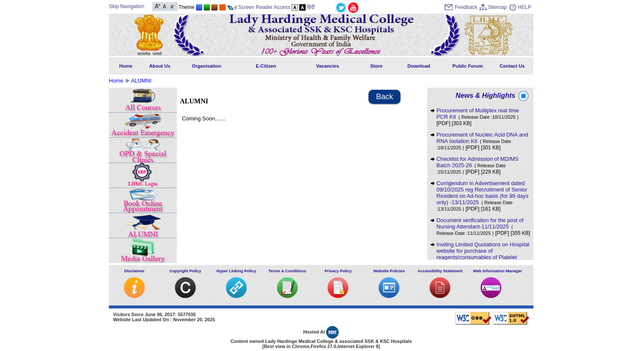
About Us (160, 66)
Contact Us (512, 66)
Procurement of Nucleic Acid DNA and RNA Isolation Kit (482, 141)
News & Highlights (485, 96)
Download (418, 66)
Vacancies (327, 66)
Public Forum (467, 66)
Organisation (206, 66)
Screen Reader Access (264, 7)
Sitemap (497, 7)
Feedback (466, 7)
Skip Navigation (126, 6)
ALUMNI (141, 81)
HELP (524, 7)
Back (385, 97)
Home (126, 66)
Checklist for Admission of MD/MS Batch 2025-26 (478, 165)
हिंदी (311, 7)
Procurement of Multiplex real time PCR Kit (478, 114)
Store (376, 66)
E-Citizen (266, 66)
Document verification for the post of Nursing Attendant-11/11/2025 (480, 226)
